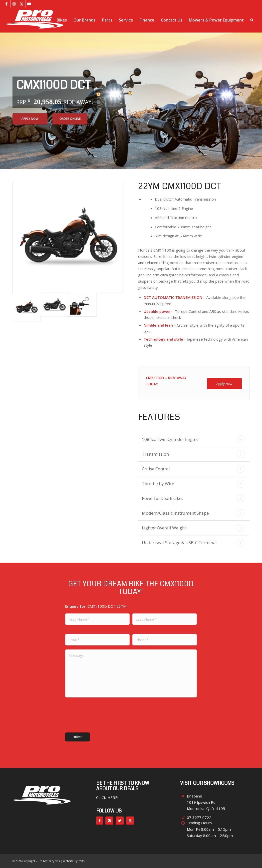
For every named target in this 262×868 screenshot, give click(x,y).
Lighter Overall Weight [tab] (193, 528)
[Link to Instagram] (14, 4)
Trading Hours (199, 823)
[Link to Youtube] (29, 4)
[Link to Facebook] (7, 4)
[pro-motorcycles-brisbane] (34, 20)
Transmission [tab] (193, 454)
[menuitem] (44, 20)
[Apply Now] (224, 384)
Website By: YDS (74, 861)
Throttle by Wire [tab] (193, 484)
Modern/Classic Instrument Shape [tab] (193, 513)
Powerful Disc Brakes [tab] (193, 498)
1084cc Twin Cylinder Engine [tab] (193, 439)
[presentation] (94, 714)
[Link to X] (22, 4)
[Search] (252, 20)
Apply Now (30, 119)
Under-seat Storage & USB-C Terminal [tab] (193, 543)
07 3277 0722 (199, 817)
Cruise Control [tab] (193, 469)
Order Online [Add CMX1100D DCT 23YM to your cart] (70, 119)
